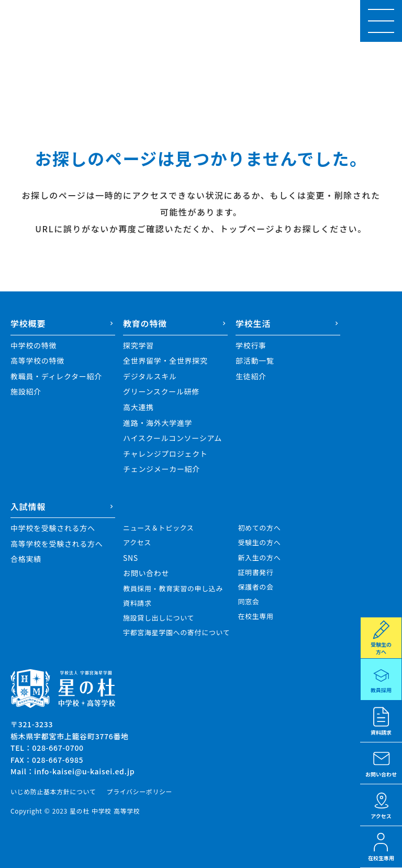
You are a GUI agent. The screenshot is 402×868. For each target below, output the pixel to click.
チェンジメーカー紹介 (161, 469)
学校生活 (253, 323)
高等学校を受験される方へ (57, 544)
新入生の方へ (259, 558)
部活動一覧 (255, 361)
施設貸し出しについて (159, 618)
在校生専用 (255, 616)
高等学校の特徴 (37, 361)
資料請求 (137, 603)
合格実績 (26, 559)
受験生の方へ (259, 543)
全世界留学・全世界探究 (165, 361)
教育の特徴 (145, 323)
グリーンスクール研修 (161, 392)
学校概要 (28, 323)
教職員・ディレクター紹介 (56, 376)
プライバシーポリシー (139, 792)
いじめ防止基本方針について (53, 792)
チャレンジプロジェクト (165, 454)
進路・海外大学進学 (158, 423)
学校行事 (251, 346)
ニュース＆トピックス (158, 528)
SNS (131, 558)
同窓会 (248, 602)
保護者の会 (255, 587)
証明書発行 (255, 572)
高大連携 (138, 407)
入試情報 (28, 506)
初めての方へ (259, 528)
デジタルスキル (150, 376)
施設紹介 (26, 392)
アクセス (137, 543)
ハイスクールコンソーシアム (172, 438)
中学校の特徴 (33, 346)
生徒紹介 (251, 376)
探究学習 (138, 346)
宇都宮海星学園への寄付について (176, 633)
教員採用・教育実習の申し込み (173, 589)
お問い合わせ (146, 573)
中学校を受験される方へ (53, 528)
